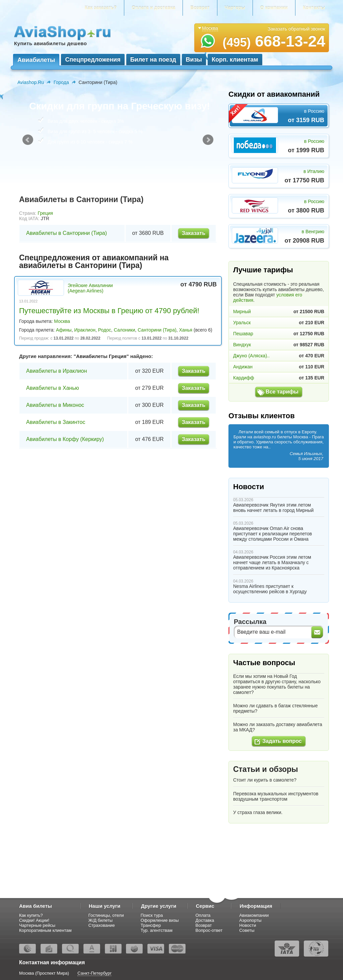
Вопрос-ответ (209, 930)
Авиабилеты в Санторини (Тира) (66, 233)
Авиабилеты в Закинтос (56, 422)
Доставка (205, 920)
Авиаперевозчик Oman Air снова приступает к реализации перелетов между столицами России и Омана (272, 534)
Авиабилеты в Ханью (53, 388)
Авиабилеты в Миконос (55, 405)
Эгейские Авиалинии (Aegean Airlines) (90, 288)
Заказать (194, 233)
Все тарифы (282, 392)
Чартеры (235, 8)
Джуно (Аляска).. (251, 356)
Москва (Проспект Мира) (44, 973)
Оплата (203, 915)
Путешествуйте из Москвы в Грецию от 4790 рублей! (109, 311)
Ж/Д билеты (100, 920)
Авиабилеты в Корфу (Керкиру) (65, 439)
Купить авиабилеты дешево (50, 43)
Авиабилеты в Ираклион (57, 371)
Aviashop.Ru (31, 82)
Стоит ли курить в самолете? (265, 780)
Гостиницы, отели (106, 915)
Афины (64, 330)
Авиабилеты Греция (101, 356)
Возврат (200, 8)
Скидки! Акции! (34, 920)
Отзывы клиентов (262, 416)
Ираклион (85, 330)
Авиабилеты (36, 60)
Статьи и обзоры (266, 769)
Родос (105, 330)
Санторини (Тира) (157, 330)
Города (61, 82)
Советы (247, 930)
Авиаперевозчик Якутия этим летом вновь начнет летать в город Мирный (273, 508)
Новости (249, 487)
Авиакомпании (254, 915)
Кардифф (244, 378)
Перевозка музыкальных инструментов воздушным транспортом (276, 796)
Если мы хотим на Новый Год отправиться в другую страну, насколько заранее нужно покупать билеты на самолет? (277, 684)
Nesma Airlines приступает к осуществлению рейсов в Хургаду (270, 589)
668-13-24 (274, 41)
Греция (45, 213)
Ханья (186, 330)
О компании (274, 8)
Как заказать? (101, 8)
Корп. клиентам (235, 60)
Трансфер (151, 925)
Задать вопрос (282, 741)
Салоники (125, 330)
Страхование (102, 925)
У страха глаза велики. (258, 812)
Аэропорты (250, 920)
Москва (62, 321)
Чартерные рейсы (37, 925)
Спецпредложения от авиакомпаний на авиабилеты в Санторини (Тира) (94, 261)
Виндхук (242, 345)
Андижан (243, 367)
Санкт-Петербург (94, 973)
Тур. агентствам (157, 930)
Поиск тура (152, 915)
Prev (28, 140)
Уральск (242, 323)
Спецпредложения (93, 60)
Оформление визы (160, 920)
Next (208, 140)
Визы (194, 60)
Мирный (242, 311)
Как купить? (31, 915)
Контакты (314, 8)
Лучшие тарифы (263, 270)
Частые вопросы (264, 663)
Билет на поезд (153, 60)
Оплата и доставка (153, 8)
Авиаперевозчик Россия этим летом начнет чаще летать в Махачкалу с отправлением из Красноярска (272, 562)
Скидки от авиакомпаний (274, 94)
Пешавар (243, 334)
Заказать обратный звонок (296, 29)
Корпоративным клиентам (45, 930)
